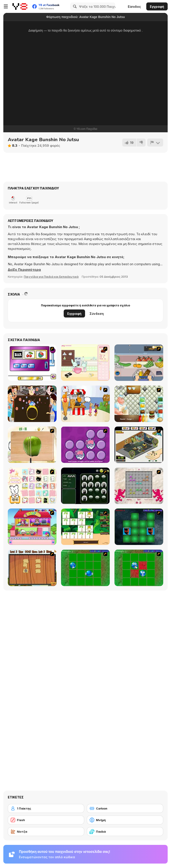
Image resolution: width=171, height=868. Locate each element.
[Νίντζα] (46, 832)
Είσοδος (134, 7)
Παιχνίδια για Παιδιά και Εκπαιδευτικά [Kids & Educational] (51, 277)
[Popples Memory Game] (85, 445)
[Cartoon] (125, 808)
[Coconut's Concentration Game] (32, 486)
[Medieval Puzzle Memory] (32, 568)
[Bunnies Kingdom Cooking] (85, 363)
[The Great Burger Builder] (139, 404)
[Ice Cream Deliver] (85, 404)
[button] (24, 270)
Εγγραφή (157, 7)
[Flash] (46, 820)
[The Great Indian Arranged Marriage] (32, 404)
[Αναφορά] (155, 143)
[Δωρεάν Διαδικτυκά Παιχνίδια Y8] (20, 6)
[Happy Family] (32, 527)
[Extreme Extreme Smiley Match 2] (139, 568)
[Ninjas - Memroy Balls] (85, 486)
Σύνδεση (97, 314)
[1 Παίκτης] (46, 808)
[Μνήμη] (125, 820)
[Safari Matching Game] (85, 527)
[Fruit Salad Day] (32, 445)
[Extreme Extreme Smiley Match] (85, 568)
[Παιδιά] (125, 832)
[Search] (74, 6)
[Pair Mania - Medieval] (139, 527)
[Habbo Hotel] (139, 445)
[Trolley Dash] (139, 363)
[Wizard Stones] (139, 486)
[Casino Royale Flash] (32, 363)
